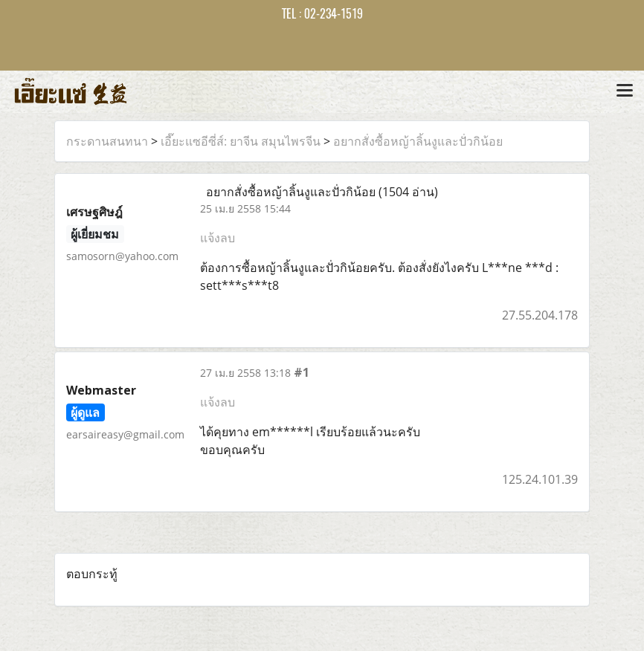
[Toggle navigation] (625, 91)
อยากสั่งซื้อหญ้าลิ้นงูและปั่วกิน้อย (418, 141)
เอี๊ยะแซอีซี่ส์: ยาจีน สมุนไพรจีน (241, 141)
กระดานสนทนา (107, 141)
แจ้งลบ (218, 238)
